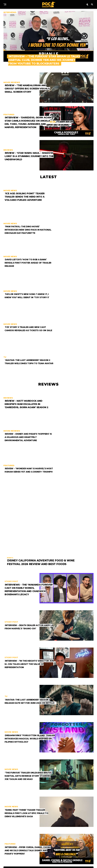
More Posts (48, 801)
